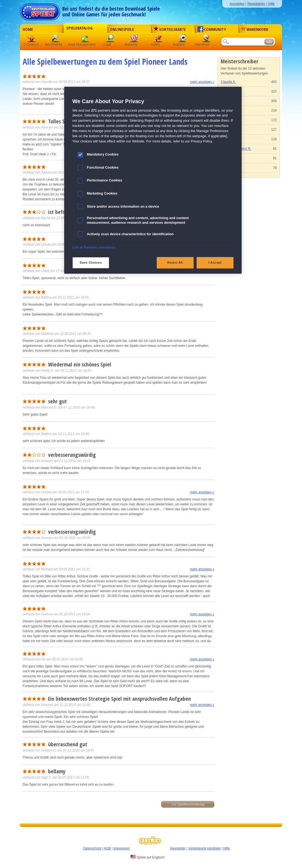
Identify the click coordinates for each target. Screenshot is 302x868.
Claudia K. (228, 82)
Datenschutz (92, 848)
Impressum (122, 848)
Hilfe (271, 4)
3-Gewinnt (31, 45)
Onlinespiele (122, 29)
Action (158, 39)
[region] (153, 180)
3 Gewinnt (32, 39)
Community (212, 29)
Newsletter (178, 848)
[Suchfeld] (242, 42)
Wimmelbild (56, 39)
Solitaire (182, 39)
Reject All (175, 263)
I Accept (215, 263)
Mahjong (134, 39)
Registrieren (256, 4)
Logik (110, 39)
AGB (107, 848)
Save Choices (91, 263)
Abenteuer (206, 39)
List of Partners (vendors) (94, 247)
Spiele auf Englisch (147, 857)
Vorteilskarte (170, 29)
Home (28, 29)
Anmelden (237, 4)
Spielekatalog (79, 28)
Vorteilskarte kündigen (204, 848)
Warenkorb (255, 29)
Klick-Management (85, 39)
